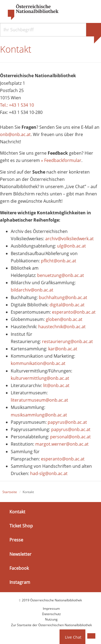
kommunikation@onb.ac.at (38, 363)
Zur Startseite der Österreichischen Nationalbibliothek (51, 625)
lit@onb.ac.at (56, 385)
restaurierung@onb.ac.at (67, 341)
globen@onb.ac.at (64, 319)
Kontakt (17, 512)
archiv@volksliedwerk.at (69, 239)
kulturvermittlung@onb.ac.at (40, 378)
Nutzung (51, 619)
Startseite (10, 492)
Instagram (20, 582)
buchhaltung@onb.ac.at (63, 297)
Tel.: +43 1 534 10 (17, 105)
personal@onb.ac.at (70, 437)
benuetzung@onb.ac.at (61, 275)
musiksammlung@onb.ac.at (39, 415)
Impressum (51, 609)
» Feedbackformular (61, 160)
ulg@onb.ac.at (72, 246)
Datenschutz (51, 614)
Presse (16, 540)
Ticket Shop (21, 526)
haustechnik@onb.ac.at (62, 327)
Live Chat (73, 637)
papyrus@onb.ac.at (67, 422)
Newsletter (20, 554)
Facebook (19, 568)
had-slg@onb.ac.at (49, 473)
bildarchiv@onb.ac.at (32, 290)
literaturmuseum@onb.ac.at (39, 400)
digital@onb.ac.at (67, 305)
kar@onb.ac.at (63, 349)
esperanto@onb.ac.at (74, 312)
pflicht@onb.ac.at (59, 261)
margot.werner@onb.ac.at (62, 444)
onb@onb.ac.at (15, 134)
